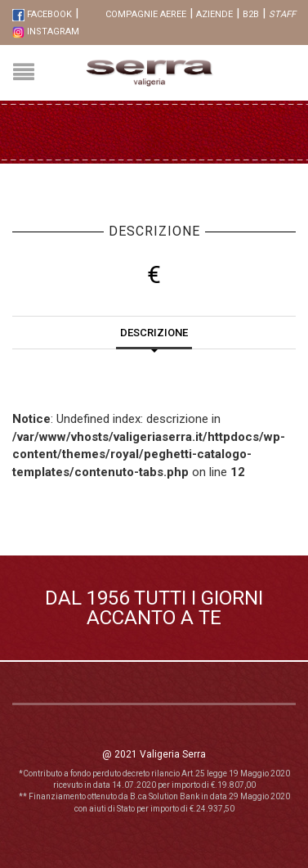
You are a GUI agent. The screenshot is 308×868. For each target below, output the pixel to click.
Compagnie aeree (146, 14)
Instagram (46, 31)
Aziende (214, 14)
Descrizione (154, 333)
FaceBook (42, 14)
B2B (251, 14)
